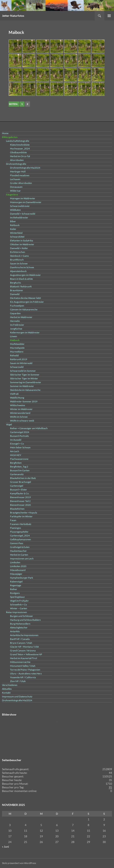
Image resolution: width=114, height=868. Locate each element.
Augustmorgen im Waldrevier (25, 275)
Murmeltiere (17, 352)
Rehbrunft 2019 (19, 359)
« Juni (6, 847)
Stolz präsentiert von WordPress (19, 863)
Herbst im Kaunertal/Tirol (24, 658)
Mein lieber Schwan (20, 447)
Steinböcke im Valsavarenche (25, 390)
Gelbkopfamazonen (21, 539)
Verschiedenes (10, 685)
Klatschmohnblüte (20, 145)
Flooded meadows (20, 175)
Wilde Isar (15, 191)
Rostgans (15, 593)
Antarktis (15, 631)
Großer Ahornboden (21, 183)
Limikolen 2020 (18, 566)
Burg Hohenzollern (20, 624)
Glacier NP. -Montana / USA (24, 647)
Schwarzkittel (17, 237)
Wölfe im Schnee (19, 417)
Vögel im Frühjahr (19, 601)
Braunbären (16, 290)
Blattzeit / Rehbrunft (21, 286)
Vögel (9, 424)
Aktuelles (7, 689)
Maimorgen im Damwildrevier (26, 202)
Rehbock (15, 225)
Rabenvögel (16, 582)
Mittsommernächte (20, 662)
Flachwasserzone (19, 459)
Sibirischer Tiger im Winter (24, 378)
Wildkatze (15, 210)
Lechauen (15, 179)
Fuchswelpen (17, 306)
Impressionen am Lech (22, 559)
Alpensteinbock (18, 271)
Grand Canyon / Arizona (23, 650)
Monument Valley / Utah (23, 666)
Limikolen (15, 562)
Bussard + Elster (18, 490)
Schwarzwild (17, 367)
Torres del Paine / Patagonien (25, 670)
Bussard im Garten (20, 470)
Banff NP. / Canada (20, 639)
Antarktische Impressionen (24, 635)
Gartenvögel (17, 486)
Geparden (15, 313)
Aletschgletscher (19, 628)
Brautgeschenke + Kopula (24, 513)
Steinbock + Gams (19, 256)
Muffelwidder (17, 344)
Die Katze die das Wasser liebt (25, 298)
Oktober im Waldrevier (22, 244)
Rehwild (14, 355)
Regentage (16, 585)
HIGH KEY (16, 455)
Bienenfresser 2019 (20, 497)
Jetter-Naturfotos (13, 16)
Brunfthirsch (17, 260)
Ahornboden (17, 160)
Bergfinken (16, 463)
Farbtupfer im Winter (21, 516)
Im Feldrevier (17, 325)
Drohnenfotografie (16, 164)
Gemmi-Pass (17, 543)
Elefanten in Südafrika (22, 240)
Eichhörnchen (18, 252)
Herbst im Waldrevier (21, 317)
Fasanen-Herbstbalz (21, 524)
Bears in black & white (21, 279)
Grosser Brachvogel (21, 482)
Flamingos (15, 528)
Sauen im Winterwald (21, 363)
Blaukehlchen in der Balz (23, 478)
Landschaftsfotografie (18, 141)
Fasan (13, 520)
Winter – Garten (19, 608)
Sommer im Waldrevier (22, 386)
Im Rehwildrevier (19, 218)
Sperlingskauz (17, 597)
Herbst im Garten (19, 555)
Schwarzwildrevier (20, 206)
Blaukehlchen (17, 509)
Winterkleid (16, 233)
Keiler (13, 229)
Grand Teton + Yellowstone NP (26, 654)
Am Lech (15, 451)
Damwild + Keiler (19, 248)
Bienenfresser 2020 (20, 505)
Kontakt (6, 693)
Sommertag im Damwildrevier (26, 382)
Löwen (14, 336)
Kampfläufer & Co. (20, 493)
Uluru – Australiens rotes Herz (26, 673)
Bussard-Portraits (19, 436)
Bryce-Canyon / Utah (21, 643)
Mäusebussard (18, 570)
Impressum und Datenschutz (17, 696)
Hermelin (15, 321)
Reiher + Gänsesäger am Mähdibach (29, 428)
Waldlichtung (17, 398)
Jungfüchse (16, 329)
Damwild (15, 294)
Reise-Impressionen (16, 612)
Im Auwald (16, 440)
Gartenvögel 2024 (20, 432)
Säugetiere (12, 195)
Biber (13, 221)
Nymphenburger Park (22, 578)
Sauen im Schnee (19, 263)
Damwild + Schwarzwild (23, 214)
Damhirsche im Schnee (22, 267)
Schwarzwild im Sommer (23, 371)
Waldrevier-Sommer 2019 (24, 401)
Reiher (14, 589)
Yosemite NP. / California (23, 677)
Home (5, 133)
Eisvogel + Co (17, 444)
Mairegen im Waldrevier (23, 198)
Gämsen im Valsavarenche (24, 309)
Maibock (15, 340)
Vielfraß (14, 394)
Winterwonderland (20, 413)
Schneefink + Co (18, 605)
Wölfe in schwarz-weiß (22, 421)
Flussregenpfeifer (19, 532)
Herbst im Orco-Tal (20, 156)
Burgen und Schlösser (22, 616)
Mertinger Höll (18, 172)
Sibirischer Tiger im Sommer (25, 375)
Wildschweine (17, 405)
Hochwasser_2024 (20, 149)
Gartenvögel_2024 (20, 536)
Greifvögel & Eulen (20, 547)
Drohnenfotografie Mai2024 (25, 168)
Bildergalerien (10, 137)
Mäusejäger (16, 574)
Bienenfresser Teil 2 (20, 501)
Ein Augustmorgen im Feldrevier (27, 302)
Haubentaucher (18, 551)
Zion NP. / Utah (18, 681)
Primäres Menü (109, 16)
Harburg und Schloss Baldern (25, 620)
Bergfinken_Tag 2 (19, 467)
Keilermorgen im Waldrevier (25, 332)
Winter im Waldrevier (21, 409)
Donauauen (16, 187)
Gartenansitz (17, 474)
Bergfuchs (15, 283)
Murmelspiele (17, 348)
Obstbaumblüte (18, 152)
